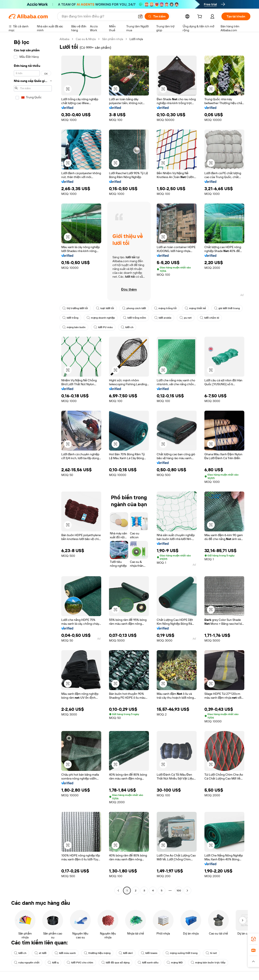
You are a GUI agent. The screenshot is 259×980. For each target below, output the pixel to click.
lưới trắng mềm (134, 318)
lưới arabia (163, 318)
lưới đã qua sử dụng (115, 963)
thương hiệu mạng (97, 953)
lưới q (53, 963)
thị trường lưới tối (75, 308)
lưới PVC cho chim (80, 963)
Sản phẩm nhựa (113, 39)
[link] (253, 939)
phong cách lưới (134, 308)
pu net (186, 318)
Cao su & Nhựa (86, 39)
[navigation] (33, 465)
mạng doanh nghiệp (101, 318)
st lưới (40, 953)
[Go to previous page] (118, 891)
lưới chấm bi (209, 318)
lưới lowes (149, 953)
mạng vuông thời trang (182, 953)
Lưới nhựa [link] (136, 39)
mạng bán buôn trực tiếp (208, 963)
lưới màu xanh (65, 953)
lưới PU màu (103, 327)
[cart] (201, 17)
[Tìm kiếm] (157, 16)
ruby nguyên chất (27, 963)
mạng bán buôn (74, 327)
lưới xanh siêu (148, 963)
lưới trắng (70, 318)
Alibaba (64, 39)
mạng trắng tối (165, 308)
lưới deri (126, 953)
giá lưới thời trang (227, 308)
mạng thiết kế (195, 308)
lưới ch (127, 327)
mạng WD (175, 963)
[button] (140, 16)
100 (179, 891)
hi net (211, 953)
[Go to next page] (187, 891)
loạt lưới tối (105, 308)
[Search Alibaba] (98, 16)
